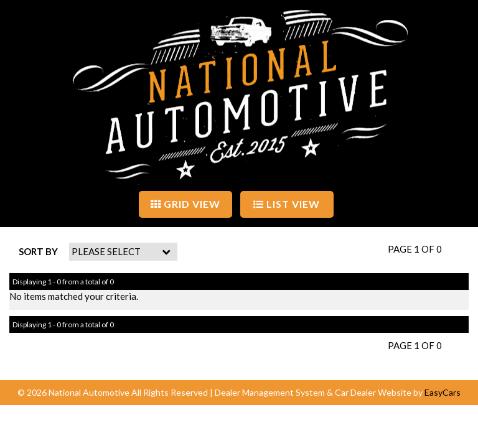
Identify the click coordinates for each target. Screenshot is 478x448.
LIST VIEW (287, 204)
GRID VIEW (185, 204)
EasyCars (443, 392)
